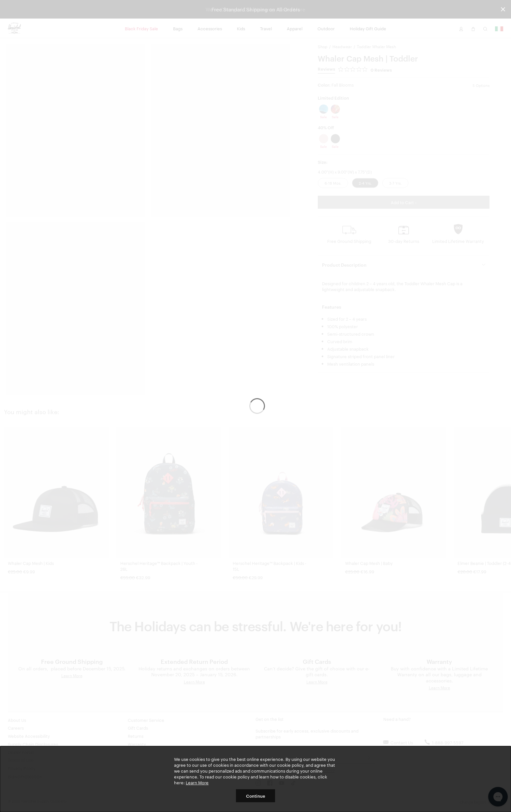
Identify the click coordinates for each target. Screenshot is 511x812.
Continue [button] (256, 796)
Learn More (197, 782)
